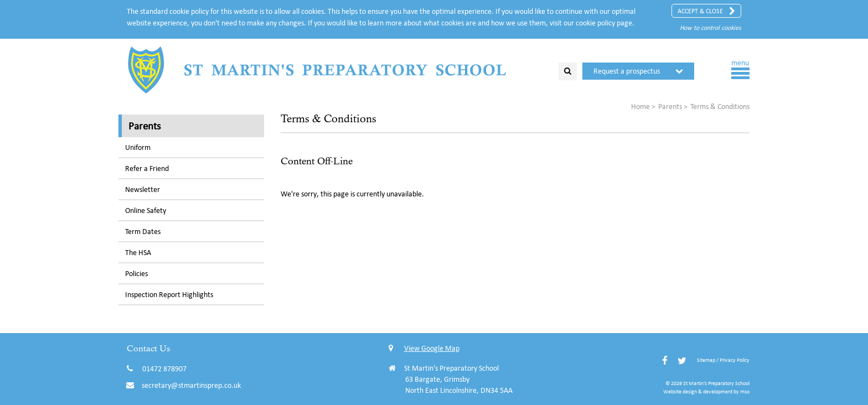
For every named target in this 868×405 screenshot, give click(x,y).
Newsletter (143, 189)
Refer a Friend (147, 168)
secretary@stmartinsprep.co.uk (191, 385)
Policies (136, 274)
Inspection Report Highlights (169, 295)
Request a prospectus (627, 71)
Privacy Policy (735, 360)
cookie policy (595, 23)
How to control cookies (711, 27)
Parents (144, 126)
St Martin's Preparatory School (345, 70)
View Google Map (424, 348)
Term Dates (143, 232)
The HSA (138, 253)
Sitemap (706, 360)
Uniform (138, 147)
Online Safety (146, 211)
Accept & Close (706, 11)
